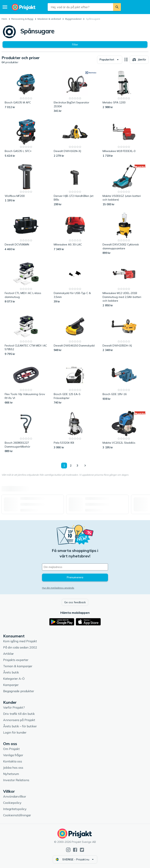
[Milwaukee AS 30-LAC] (75, 234)
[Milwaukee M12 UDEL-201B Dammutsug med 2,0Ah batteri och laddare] (124, 284)
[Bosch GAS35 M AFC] (26, 92)
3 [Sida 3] (77, 466)
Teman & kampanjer (18, 666)
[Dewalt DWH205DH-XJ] (124, 335)
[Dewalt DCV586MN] (26, 234)
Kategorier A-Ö (14, 679)
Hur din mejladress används (58, 588)
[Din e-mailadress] (75, 567)
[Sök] (117, 7)
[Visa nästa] (85, 466)
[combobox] (80, 7)
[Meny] (5, 7)
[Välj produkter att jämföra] (139, 60)
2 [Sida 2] (71, 466)
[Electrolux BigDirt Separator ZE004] (75, 92)
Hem (4, 19)
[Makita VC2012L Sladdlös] (124, 432)
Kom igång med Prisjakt (20, 641)
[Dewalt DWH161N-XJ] (75, 139)
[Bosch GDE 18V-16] (124, 383)
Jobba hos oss (13, 768)
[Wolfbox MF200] (26, 185)
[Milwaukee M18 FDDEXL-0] (124, 139)
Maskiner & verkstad (49, 19)
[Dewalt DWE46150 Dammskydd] (75, 335)
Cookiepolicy (12, 803)
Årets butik (11, 672)
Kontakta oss (13, 761)
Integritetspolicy (15, 809)
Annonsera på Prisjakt (19, 720)
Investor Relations (16, 780)
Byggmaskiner (73, 19)
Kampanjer (11, 685)
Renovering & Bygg (22, 19)
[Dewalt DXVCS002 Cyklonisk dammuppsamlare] (124, 234)
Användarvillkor (15, 796)
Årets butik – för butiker (20, 726)
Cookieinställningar (17, 815)
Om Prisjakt (11, 749)
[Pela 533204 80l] (75, 432)
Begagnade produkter (19, 691)
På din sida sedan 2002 (20, 647)
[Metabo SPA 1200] (124, 92)
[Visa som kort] (126, 60)
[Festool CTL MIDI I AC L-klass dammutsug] (26, 284)
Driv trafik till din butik (19, 714)
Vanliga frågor (13, 755)
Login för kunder (15, 732)
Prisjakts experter (16, 660)
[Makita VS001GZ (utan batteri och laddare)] (124, 185)
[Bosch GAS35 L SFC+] (26, 139)
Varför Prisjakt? (14, 707)
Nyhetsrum (11, 774)
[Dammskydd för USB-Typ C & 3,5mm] (75, 284)
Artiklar (8, 654)
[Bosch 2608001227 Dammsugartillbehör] (26, 432)
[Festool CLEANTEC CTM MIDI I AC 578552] (26, 335)
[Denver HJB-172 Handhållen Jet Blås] (75, 185)
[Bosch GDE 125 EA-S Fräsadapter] (75, 383)
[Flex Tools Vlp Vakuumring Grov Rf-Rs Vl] (26, 383)
